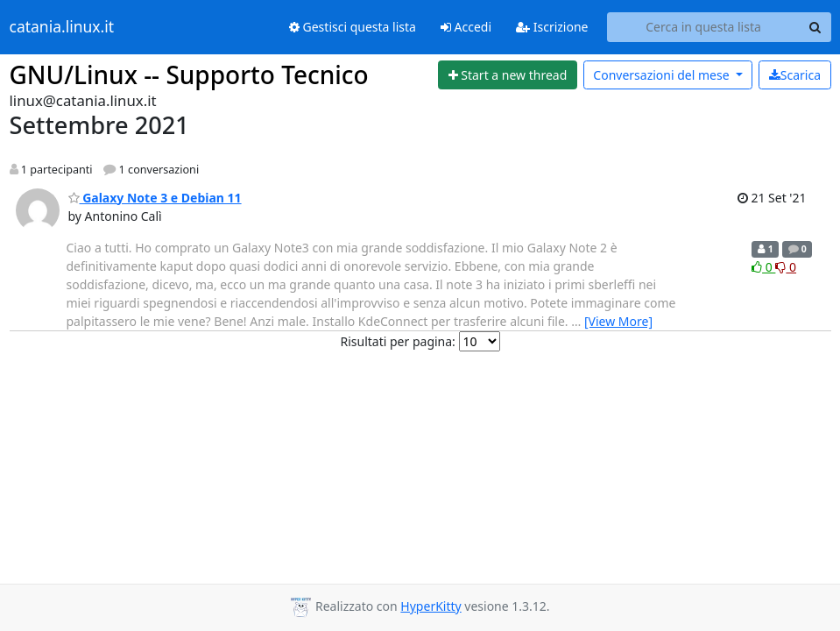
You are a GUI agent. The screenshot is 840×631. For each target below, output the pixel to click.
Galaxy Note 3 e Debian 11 (155, 198)
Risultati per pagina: (397, 341)
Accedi (466, 27)
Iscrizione (552, 27)
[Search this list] (704, 27)
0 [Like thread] (763, 267)
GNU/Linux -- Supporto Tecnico (189, 74)
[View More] (618, 321)
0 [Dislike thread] (786, 267)
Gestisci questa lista (353, 27)
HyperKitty (431, 606)
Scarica (795, 75)
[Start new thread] (508, 75)
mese (663, 75)
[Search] (815, 27)
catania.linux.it (62, 27)
